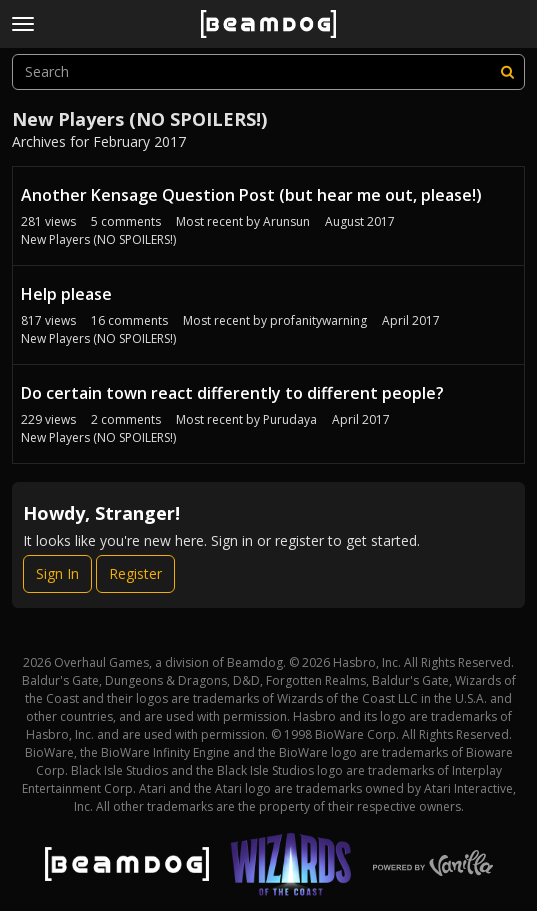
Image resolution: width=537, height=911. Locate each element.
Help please (66, 294)
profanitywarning (318, 320)
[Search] (507, 72)
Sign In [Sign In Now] (57, 573)
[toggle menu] (23, 24)
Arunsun (286, 221)
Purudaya (290, 419)
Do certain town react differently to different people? (232, 393)
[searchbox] (268, 72)
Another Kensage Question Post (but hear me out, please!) (251, 195)
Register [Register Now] (135, 573)
